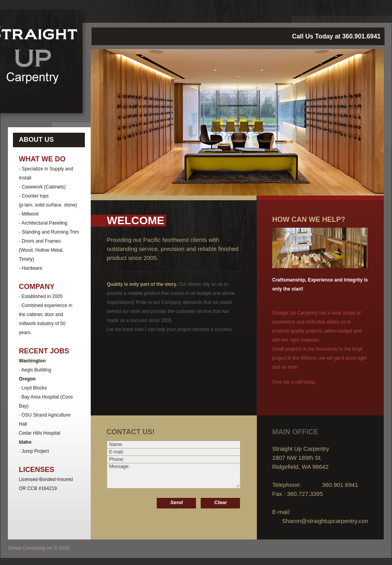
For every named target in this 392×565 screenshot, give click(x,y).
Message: (173, 475)
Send (177, 502)
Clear (221, 502)
